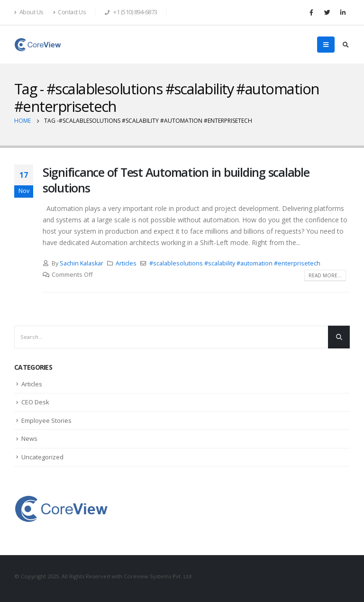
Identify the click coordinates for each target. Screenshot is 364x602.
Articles (126, 263)
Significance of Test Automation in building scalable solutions (176, 180)
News (29, 438)
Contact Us (70, 12)
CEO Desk (35, 402)
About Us (29, 12)
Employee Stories (46, 420)
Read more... (325, 275)
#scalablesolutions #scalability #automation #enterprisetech (235, 263)
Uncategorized (42, 457)
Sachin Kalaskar (82, 263)
